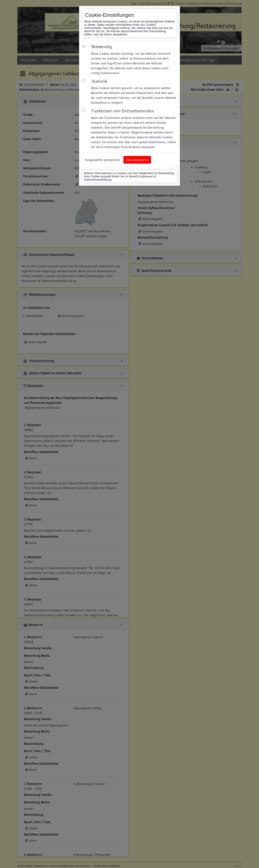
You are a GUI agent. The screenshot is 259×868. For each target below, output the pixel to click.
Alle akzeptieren (137, 160)
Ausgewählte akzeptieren (102, 160)
